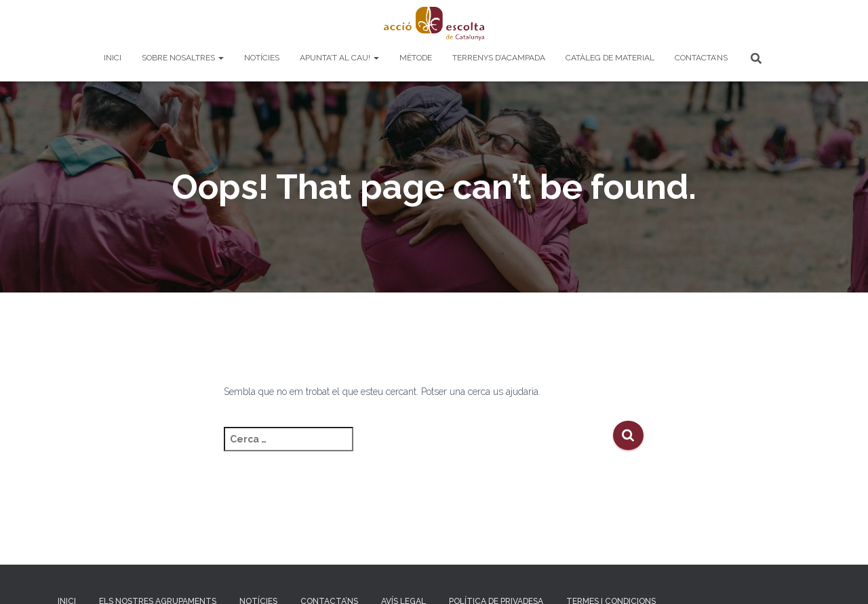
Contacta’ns (701, 58)
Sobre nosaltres (183, 58)
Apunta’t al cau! (339, 58)
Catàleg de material (610, 58)
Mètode (416, 58)
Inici (113, 58)
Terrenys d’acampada (499, 58)
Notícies (262, 58)
